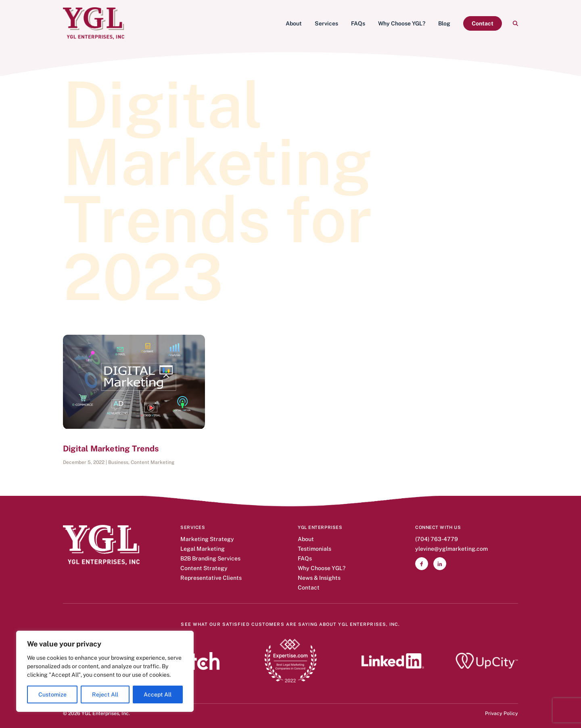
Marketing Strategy (207, 539)
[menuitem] (294, 23)
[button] (515, 23)
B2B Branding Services (210, 559)
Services (326, 23)
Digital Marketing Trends (111, 449)
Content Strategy (204, 568)
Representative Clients (211, 578)
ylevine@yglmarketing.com (451, 549)
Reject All (105, 694)
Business (118, 462)
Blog (444, 23)
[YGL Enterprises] (94, 23)
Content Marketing (153, 462)
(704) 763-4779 (437, 539)
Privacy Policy (502, 713)
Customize (52, 694)
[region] (105, 671)
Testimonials (315, 549)
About (294, 23)
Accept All (158, 694)
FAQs (358, 23)
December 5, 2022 (84, 462)
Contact (309, 588)
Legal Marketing (203, 549)
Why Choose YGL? (402, 23)
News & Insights (319, 578)
